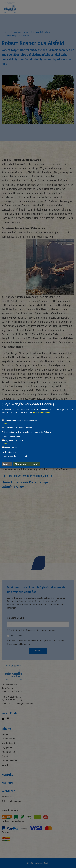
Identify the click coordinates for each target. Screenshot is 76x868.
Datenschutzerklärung (42, 412)
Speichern (7, 464)
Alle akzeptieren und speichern (27, 464)
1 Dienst (6, 424)
